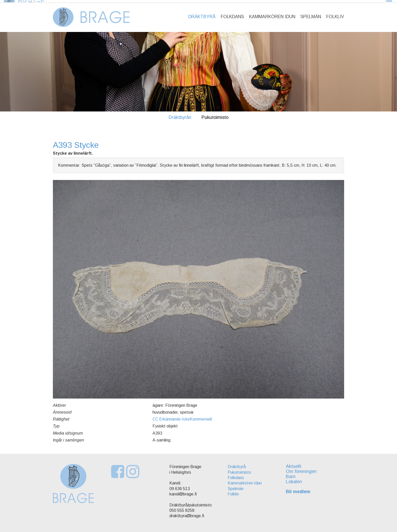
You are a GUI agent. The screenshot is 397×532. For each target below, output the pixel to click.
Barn (292, 474)
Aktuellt (295, 464)
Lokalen (295, 479)
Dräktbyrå (202, 14)
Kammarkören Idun (272, 14)
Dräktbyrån (180, 115)
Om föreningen (303, 469)
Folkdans (232, 14)
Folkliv (335, 14)
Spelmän (311, 14)
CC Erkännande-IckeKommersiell (182, 417)
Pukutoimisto (215, 115)
